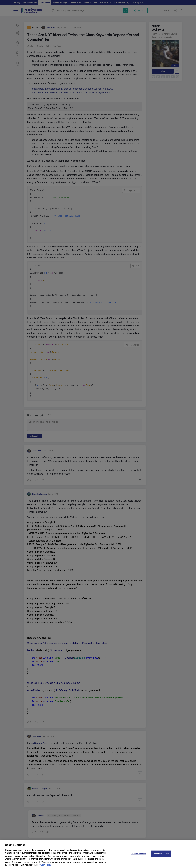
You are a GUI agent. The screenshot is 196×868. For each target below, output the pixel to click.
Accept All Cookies (161, 855)
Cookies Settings (138, 855)
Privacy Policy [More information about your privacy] (45, 867)
